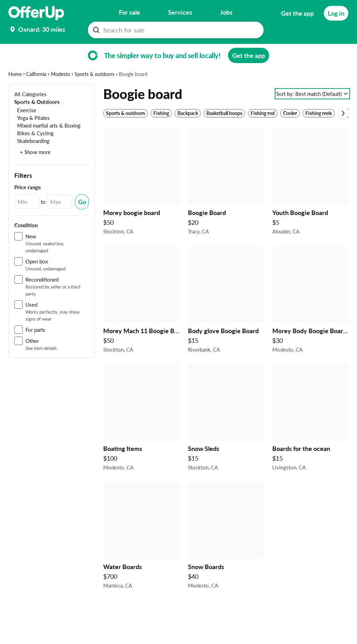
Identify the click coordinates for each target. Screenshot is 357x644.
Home (15, 96)
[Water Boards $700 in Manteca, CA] (141, 559)
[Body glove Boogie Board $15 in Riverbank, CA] (226, 323)
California (36, 96)
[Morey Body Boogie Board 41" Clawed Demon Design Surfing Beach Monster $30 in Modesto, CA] (310, 323)
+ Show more (35, 174)
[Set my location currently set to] (37, 29)
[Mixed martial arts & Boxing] (47, 147)
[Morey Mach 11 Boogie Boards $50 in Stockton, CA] (141, 323)
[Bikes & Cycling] (34, 155)
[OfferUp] (36, 13)
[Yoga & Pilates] (32, 139)
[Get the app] (297, 13)
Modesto (60, 96)
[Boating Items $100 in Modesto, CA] (141, 441)
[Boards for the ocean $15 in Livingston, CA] (310, 441)
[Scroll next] (343, 135)
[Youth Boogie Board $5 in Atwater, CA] (310, 205)
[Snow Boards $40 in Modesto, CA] (226, 559)
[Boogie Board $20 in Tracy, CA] (226, 205)
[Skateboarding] (32, 162)
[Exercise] (25, 132)
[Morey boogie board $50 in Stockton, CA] (141, 205)
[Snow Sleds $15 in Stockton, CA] (226, 441)
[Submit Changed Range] (82, 223)
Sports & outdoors (94, 96)
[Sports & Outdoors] (37, 123)
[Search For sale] (178, 30)
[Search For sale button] (96, 30)
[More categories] (339, 51)
